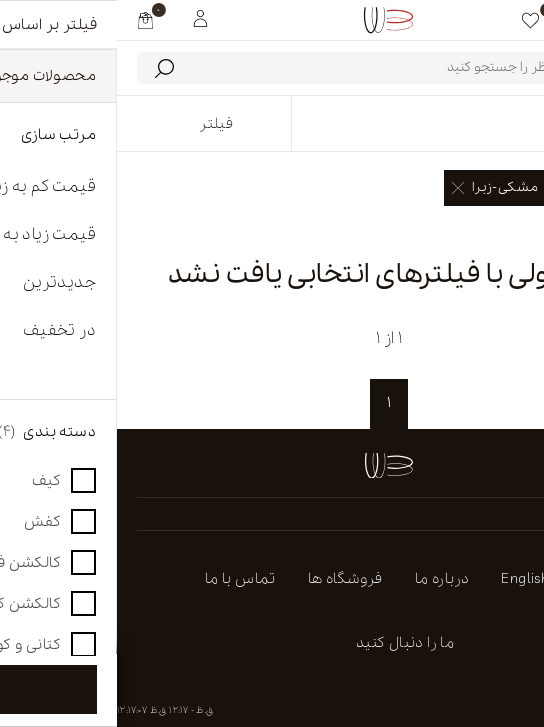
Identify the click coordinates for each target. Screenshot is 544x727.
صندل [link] (480, 187)
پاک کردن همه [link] (483, 231)
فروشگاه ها (228, 579)
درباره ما (325, 579)
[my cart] (28, 20)
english (408, 579)
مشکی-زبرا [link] (378, 187)
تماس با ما (123, 579)
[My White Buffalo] (83, 17)
